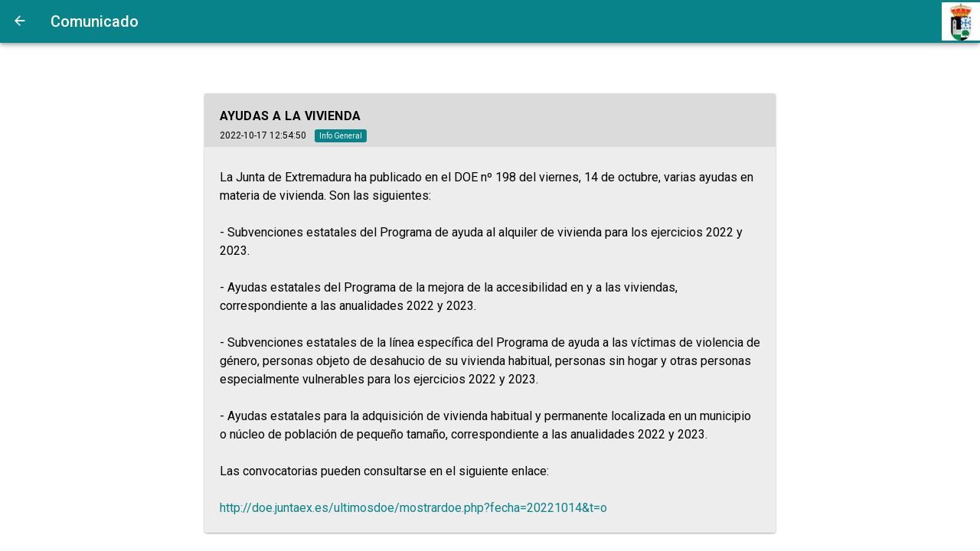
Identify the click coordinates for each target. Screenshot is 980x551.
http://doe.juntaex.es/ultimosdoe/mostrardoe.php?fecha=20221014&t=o (413, 508)
